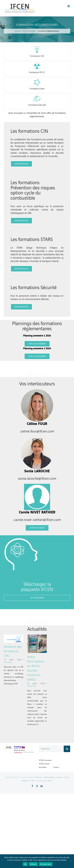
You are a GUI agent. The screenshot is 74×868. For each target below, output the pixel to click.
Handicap (59, 777)
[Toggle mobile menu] (69, 6)
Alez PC (50, 781)
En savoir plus (46, 864)
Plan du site (39, 777)
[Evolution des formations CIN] (14, 639)
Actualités (43, 767)
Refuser (33, 864)
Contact (56, 767)
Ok (25, 864)
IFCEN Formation (45, 760)
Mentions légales (49, 777)
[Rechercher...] (51, 749)
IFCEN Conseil (44, 764)
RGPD (33, 781)
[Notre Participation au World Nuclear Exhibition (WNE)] (37, 644)
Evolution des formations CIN (13, 651)
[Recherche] (67, 749)
